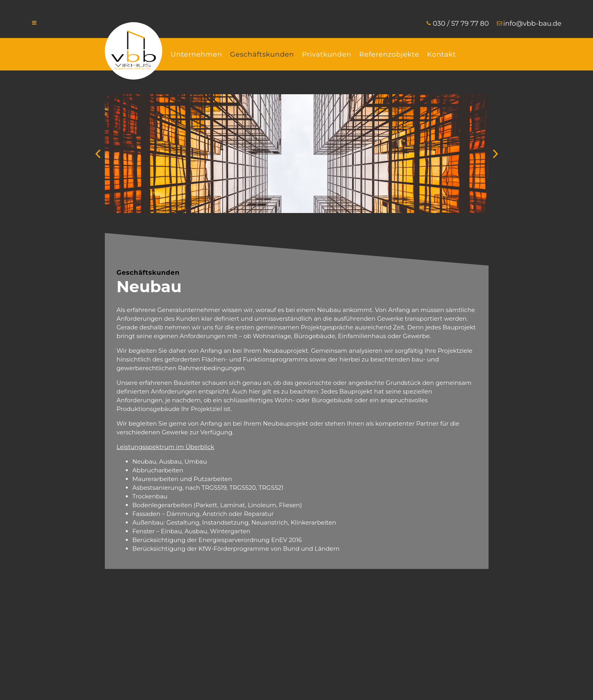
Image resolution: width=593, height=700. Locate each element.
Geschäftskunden (262, 54)
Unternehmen (196, 54)
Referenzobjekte (389, 54)
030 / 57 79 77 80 (461, 23)
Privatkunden (327, 54)
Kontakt (441, 54)
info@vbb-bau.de (532, 23)
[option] (297, 154)
